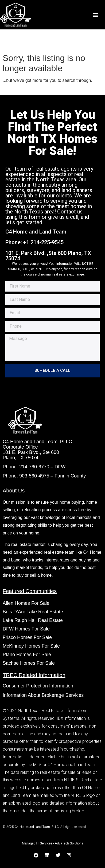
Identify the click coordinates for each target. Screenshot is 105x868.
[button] (95, 15)
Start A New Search (24, 90)
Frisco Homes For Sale (27, 637)
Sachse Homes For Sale (29, 663)
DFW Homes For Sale (26, 629)
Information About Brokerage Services (43, 695)
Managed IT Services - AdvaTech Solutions (52, 843)
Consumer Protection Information (39, 686)
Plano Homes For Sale (27, 655)
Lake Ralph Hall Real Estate (33, 620)
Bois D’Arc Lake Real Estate (33, 612)
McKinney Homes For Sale (31, 646)
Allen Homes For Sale (26, 603)
